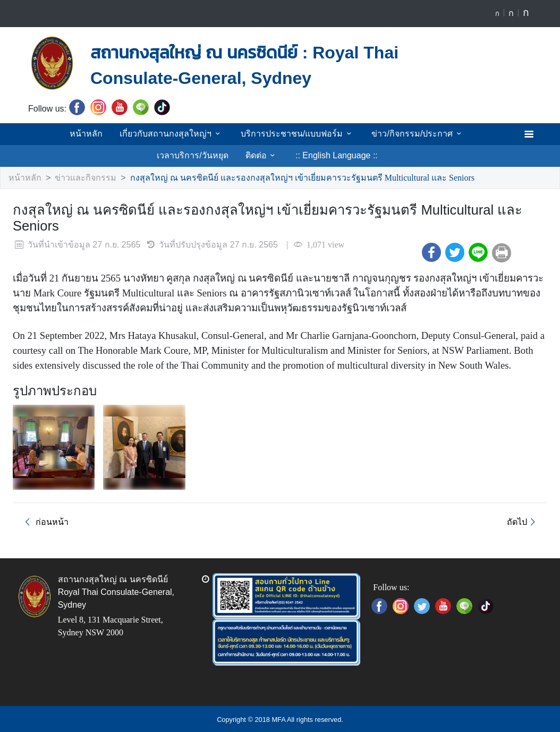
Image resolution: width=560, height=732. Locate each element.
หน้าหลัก (52, 133)
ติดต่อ (220, 155)
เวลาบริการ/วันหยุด (464, 133)
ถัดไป (524, 521)
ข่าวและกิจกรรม (79, 178)
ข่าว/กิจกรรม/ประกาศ (369, 133)
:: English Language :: (292, 155)
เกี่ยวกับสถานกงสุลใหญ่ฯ (135, 133)
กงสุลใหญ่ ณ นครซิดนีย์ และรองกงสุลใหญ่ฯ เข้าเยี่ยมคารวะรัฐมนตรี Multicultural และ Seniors (284, 178)
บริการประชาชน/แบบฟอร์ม (255, 133)
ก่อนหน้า (43, 521)
